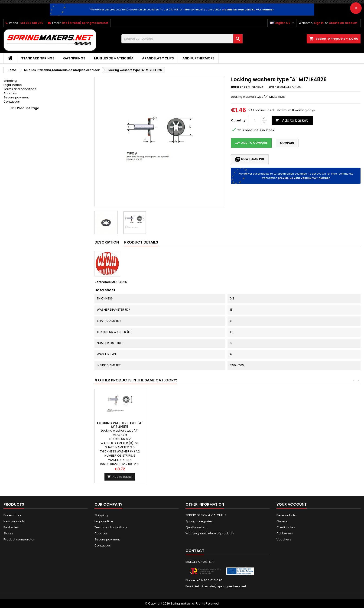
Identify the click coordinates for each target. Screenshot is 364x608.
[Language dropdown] (283, 23)
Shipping (10, 81)
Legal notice (13, 85)
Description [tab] (107, 242)
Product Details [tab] (141, 242)
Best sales (11, 527)
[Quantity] (255, 120)
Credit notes (286, 527)
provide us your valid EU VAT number (248, 10)
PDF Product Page (25, 108)
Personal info (286, 515)
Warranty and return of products (210, 533)
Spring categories (199, 521)
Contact (195, 551)
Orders (282, 521)
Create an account (343, 23)
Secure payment (16, 97)
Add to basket (291, 120)
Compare (287, 143)
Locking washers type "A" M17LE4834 (170, 425)
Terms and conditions (20, 89)
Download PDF (250, 159)
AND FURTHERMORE (198, 58)
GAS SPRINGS (74, 58)
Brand (274, 87)
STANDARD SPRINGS (38, 58)
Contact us (12, 102)
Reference (239, 87)
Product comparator (19, 539)
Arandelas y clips (158, 58)
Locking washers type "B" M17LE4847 (120, 425)
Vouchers (284, 539)
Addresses (285, 533)
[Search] (182, 39)
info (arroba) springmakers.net (85, 23)
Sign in (319, 23)
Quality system (197, 527)
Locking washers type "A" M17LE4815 (271, 425)
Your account (292, 504)
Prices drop (12, 515)
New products (14, 521)
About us (10, 93)
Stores (8, 533)
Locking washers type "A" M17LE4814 (221, 425)
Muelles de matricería (114, 58)
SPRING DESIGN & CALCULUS (206, 515)
